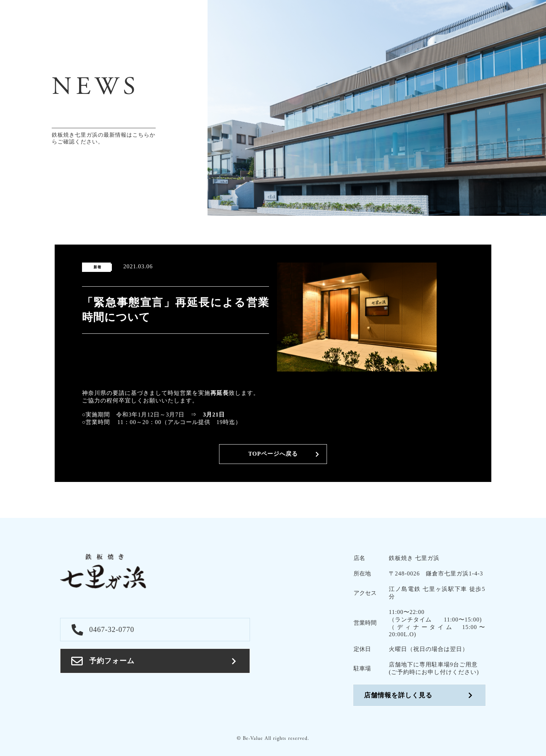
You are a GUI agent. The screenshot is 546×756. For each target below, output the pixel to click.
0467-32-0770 (103, 630)
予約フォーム (103, 661)
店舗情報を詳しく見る (398, 695)
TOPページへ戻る (273, 454)
